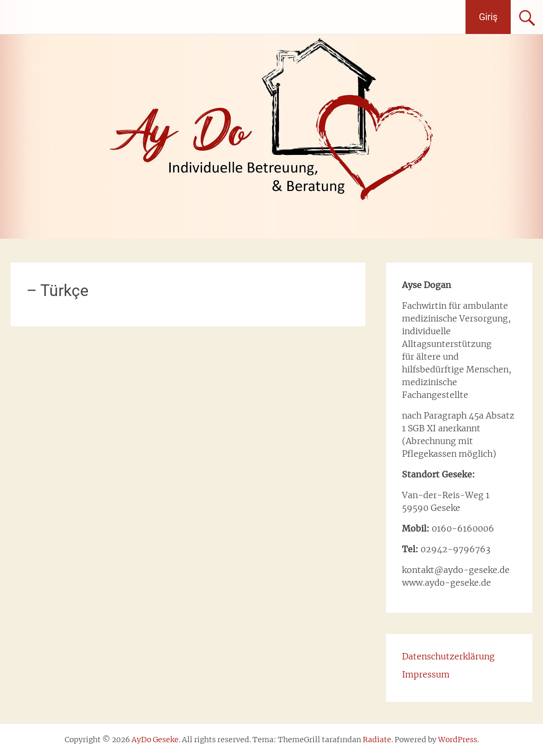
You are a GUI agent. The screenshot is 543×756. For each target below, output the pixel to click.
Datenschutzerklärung (448, 656)
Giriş (488, 17)
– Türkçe (58, 290)
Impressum (426, 674)
